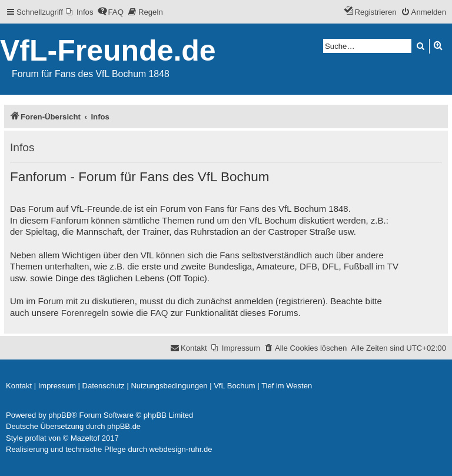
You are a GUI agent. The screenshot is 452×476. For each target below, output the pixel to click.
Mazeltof (85, 438)
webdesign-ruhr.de (181, 449)
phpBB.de (124, 426)
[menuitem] (80, 12)
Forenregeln (85, 313)
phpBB (60, 415)
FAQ (159, 313)
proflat (36, 438)
